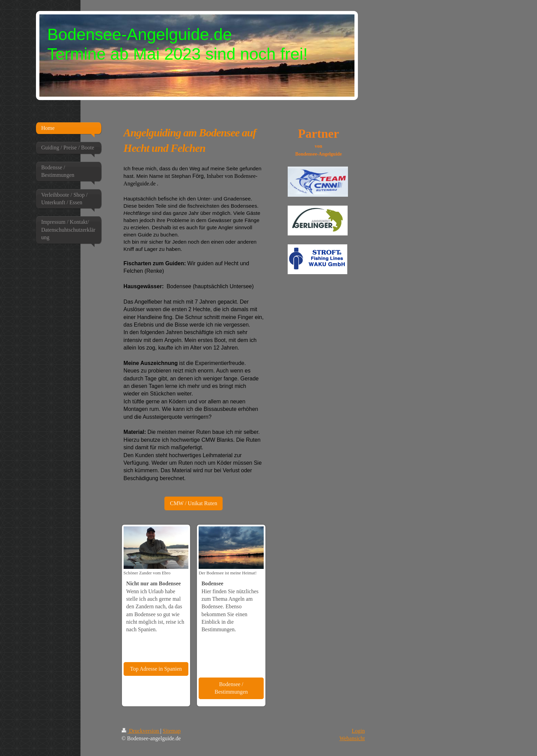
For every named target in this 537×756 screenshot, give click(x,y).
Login (358, 731)
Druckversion (141, 731)
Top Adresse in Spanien (156, 669)
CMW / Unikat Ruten (193, 503)
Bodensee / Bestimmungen (231, 688)
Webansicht (352, 738)
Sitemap (172, 731)
